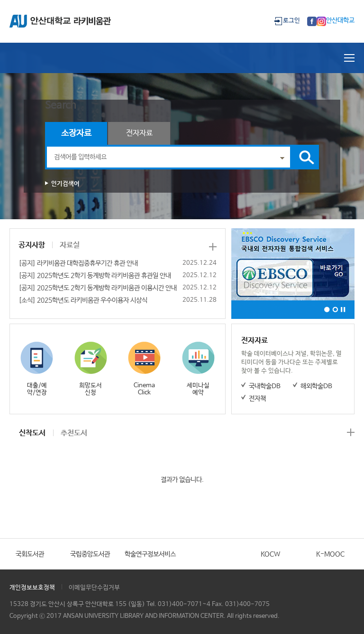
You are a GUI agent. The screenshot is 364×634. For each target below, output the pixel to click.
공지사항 (32, 245)
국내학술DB (265, 386)
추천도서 (74, 433)
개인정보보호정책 (32, 588)
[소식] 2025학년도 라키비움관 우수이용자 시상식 (83, 300)
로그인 (291, 21)
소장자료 (76, 133)
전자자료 (139, 133)
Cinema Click (144, 389)
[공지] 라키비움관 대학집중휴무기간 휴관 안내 (78, 263)
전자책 (257, 399)
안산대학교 (340, 20)
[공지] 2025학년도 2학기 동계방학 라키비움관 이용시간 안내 (98, 288)
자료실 (70, 245)
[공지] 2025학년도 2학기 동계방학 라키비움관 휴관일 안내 (95, 276)
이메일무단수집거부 (94, 588)
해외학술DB (316, 386)
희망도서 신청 (91, 389)
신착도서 (32, 433)
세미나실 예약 (198, 389)
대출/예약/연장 (37, 389)
